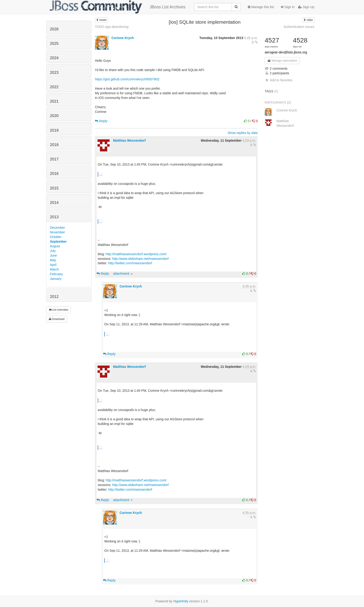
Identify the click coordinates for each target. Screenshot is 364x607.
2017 (54, 159)
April (53, 265)
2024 (54, 58)
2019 (54, 130)
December (57, 228)
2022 (54, 87)
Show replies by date (243, 133)
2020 (54, 116)
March (54, 269)
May (53, 260)
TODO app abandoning (112, 27)
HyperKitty (181, 601)
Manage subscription (282, 61)
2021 (54, 101)
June (53, 255)
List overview (58, 310)
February (56, 274)
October (56, 237)
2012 (54, 297)
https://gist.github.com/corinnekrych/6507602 (127, 79)
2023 (54, 73)
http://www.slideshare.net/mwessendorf (140, 259)
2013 (54, 217)
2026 (54, 29)
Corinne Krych (123, 38)
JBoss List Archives (118, 7)
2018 (54, 145)
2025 (54, 44)
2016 (54, 174)
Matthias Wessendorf (129, 140)
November (57, 232)
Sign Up (306, 7)
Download (57, 319)
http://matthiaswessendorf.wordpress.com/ (136, 254)
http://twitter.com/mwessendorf (130, 263)
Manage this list (261, 7)
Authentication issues (299, 27)
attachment (123, 274)
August (55, 246)
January (56, 279)
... (101, 174)
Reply (101, 121)
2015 (54, 188)
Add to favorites (278, 80)
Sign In (288, 7)
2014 (54, 203)
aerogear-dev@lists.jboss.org (286, 52)
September (58, 241)
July (53, 251)
